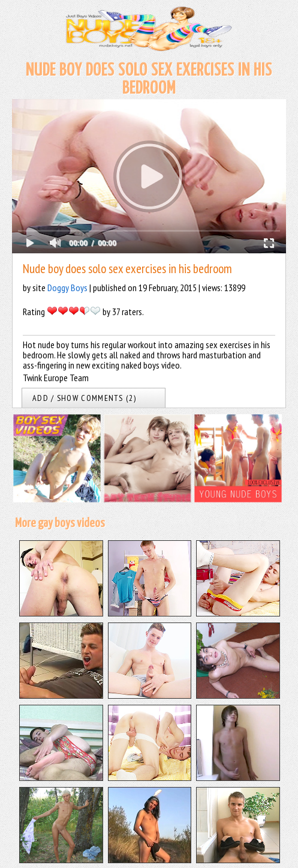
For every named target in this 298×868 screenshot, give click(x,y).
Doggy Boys (67, 288)
